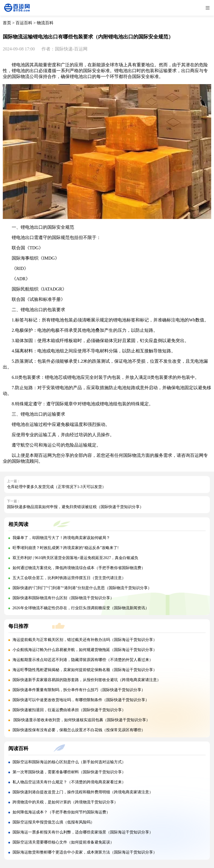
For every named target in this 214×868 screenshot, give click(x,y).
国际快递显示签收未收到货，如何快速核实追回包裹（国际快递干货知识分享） (81, 720)
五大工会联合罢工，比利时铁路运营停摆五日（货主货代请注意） (69, 578)
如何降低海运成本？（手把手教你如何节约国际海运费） (61, 812)
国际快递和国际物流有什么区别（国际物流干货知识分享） (63, 598)
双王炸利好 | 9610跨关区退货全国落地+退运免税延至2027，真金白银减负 (76, 558)
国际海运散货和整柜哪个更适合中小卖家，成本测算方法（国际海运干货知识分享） (85, 852)
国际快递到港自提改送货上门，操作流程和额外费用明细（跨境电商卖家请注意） (83, 792)
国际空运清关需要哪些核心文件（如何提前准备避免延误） (63, 842)
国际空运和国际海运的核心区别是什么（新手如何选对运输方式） (69, 762)
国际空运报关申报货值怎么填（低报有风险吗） (53, 822)
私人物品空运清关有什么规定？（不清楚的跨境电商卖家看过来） (69, 782)
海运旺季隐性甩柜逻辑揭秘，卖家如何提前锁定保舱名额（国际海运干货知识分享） (85, 670)
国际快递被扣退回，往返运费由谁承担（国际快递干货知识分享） (69, 710)
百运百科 (24, 23)
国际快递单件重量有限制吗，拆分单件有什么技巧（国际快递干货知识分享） (79, 690)
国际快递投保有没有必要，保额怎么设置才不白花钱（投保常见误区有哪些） (79, 730)
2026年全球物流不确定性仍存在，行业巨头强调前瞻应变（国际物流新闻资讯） (81, 608)
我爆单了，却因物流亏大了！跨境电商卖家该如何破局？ (61, 538)
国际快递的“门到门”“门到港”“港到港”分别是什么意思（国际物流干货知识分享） (82, 588)
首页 (7, 23)
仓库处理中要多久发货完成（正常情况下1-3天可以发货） (56, 487)
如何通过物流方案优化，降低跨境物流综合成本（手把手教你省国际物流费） (79, 568)
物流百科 (45, 23)
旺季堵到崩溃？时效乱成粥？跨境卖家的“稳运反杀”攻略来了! (66, 548)
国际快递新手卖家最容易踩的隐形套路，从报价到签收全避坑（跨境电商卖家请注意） (87, 680)
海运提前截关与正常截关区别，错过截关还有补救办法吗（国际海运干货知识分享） (85, 640)
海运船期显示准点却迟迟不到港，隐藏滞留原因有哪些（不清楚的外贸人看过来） (83, 660)
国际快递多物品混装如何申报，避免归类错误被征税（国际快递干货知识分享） (75, 507)
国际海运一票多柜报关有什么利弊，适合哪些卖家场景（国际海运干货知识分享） (83, 832)
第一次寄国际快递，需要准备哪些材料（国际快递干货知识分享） (69, 772)
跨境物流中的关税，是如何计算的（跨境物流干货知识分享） (65, 802)
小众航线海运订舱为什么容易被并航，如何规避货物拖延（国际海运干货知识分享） (85, 650)
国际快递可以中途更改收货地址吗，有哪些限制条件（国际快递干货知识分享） (81, 700)
